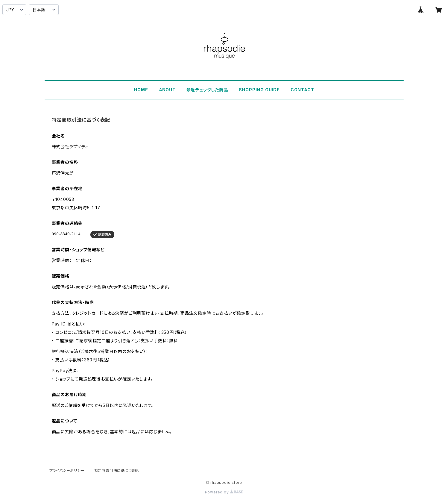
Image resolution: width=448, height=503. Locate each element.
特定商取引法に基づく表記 (117, 471)
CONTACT (302, 90)
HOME (141, 90)
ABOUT (167, 90)
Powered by (224, 492)
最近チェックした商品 (207, 90)
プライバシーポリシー (67, 471)
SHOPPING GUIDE (259, 90)
